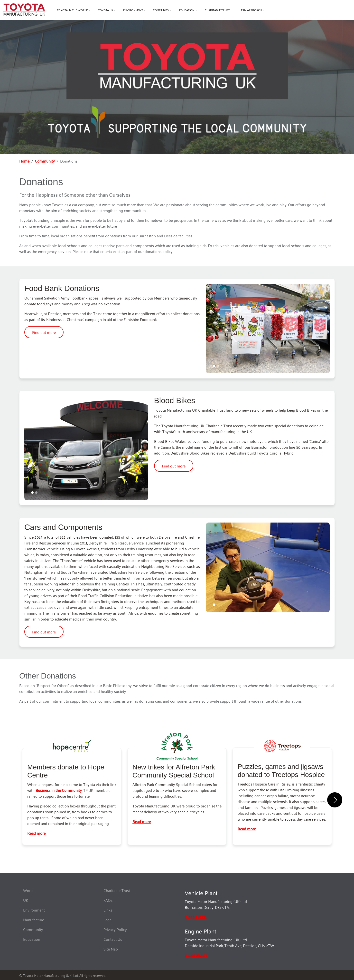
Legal (108, 920)
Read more (36, 833)
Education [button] (187, 10)
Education (32, 939)
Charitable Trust (117, 890)
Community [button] (161, 10)
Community (45, 161)
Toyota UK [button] (106, 10)
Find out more (44, 332)
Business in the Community (59, 790)
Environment (34, 910)
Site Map (111, 949)
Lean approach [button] (251, 10)
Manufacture (34, 920)
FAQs (108, 900)
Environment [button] (133, 10)
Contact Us (113, 939)
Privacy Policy (115, 929)
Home (24, 161)
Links (108, 910)
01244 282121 (196, 955)
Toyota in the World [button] (73, 10)
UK (26, 900)
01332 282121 (196, 917)
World (28, 890)
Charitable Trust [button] (217, 10)
